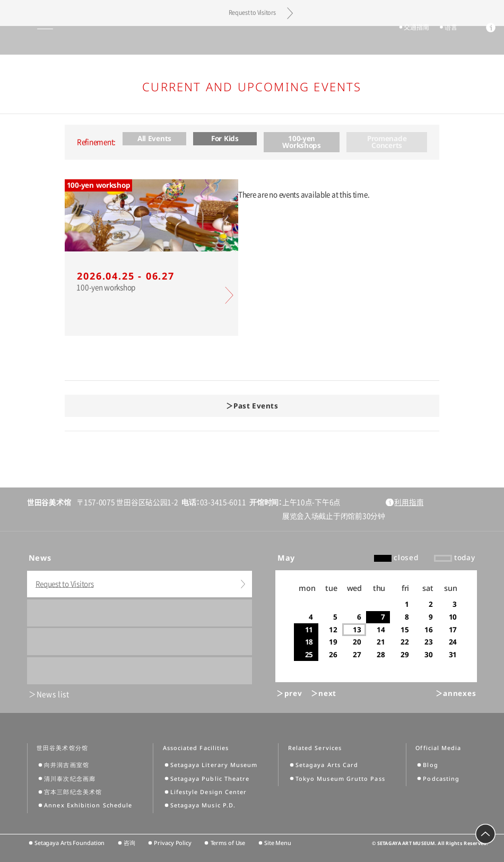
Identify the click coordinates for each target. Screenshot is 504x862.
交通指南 (411, 41)
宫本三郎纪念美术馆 (73, 792)
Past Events (255, 406)
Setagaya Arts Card (327, 765)
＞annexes (456, 693)
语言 (446, 41)
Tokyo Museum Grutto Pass (340, 779)
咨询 (129, 843)
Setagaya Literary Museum (214, 765)
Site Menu (278, 843)
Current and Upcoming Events (252, 86)
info (486, 41)
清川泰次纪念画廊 (70, 779)
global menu (25, 40)
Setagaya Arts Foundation (69, 843)
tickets (372, 41)
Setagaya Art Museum (252, 40)
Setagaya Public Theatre (210, 779)
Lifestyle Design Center (209, 792)
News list (53, 694)
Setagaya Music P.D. (203, 805)
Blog (430, 765)
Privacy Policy (173, 843)
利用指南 (409, 502)
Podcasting (441, 779)
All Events (154, 138)
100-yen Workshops (302, 142)
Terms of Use (228, 843)
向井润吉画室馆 (67, 765)
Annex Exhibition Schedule (88, 805)
